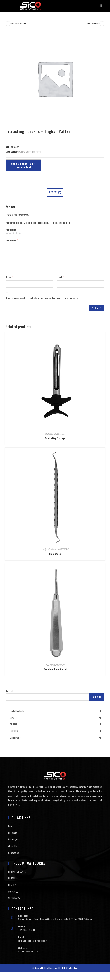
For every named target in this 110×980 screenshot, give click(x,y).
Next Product (93, 23)
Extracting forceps (34, 152)
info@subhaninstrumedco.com (33, 941)
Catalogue (13, 839)
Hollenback (55, 554)
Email (60, 277)
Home (11, 826)
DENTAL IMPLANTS (17, 872)
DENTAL (22, 152)
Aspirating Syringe (55, 438)
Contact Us (14, 853)
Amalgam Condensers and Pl (52, 549)
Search (9, 691)
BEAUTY (56, 718)
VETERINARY (56, 738)
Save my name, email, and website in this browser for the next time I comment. (42, 298)
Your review (12, 240)
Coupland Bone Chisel (55, 669)
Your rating (12, 230)
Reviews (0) (55, 192)
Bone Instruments (52, 665)
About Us (13, 846)
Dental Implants (56, 711)
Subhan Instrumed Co (28, 951)
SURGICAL (56, 731)
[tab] (55, 192)
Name (9, 277)
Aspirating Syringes (52, 434)
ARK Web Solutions (70, 968)
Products (13, 833)
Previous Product (19, 23)
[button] (101, 6)
